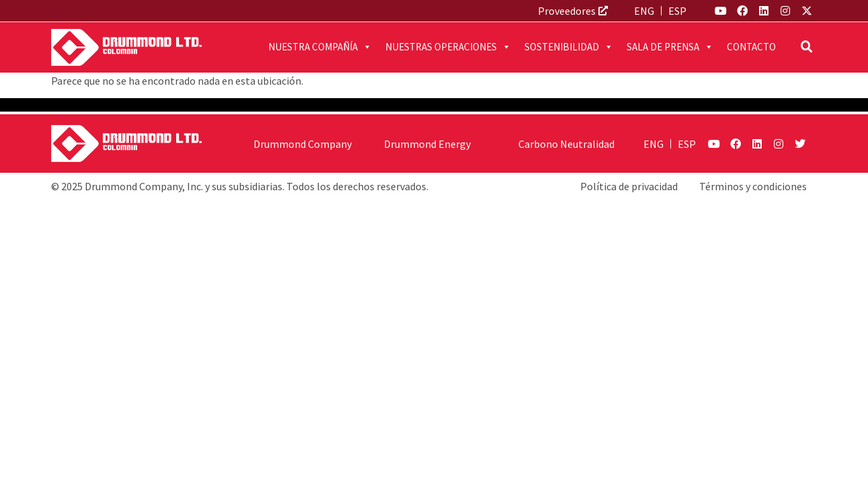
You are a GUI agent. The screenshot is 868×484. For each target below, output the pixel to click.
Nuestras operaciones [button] (448, 47)
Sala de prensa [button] (670, 47)
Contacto (751, 47)
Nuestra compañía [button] (320, 47)
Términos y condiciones (753, 186)
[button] (807, 47)
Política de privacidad (629, 186)
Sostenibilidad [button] (569, 47)
